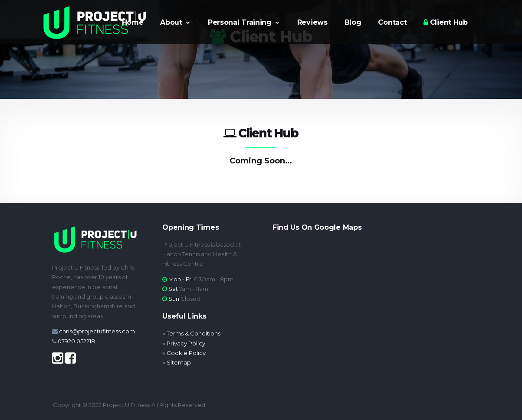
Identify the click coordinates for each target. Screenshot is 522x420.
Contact (392, 23)
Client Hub (445, 23)
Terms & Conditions (194, 333)
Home (133, 23)
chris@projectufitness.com (97, 331)
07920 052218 (76, 341)
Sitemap (179, 362)
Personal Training (240, 23)
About (171, 23)
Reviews (312, 23)
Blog (353, 23)
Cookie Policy (186, 353)
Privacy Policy (186, 343)
